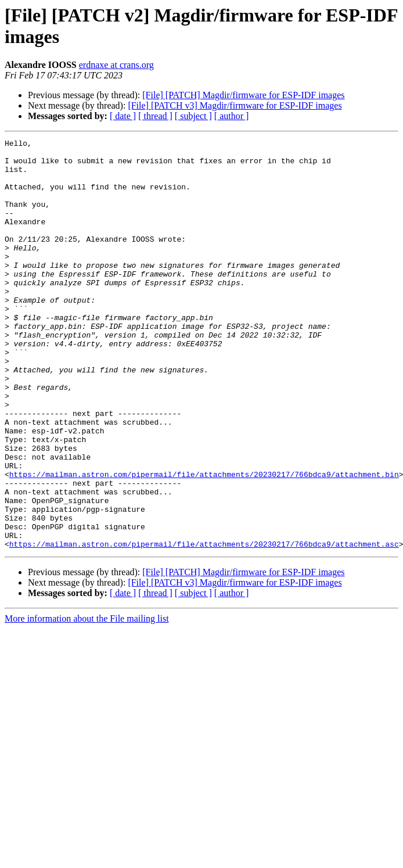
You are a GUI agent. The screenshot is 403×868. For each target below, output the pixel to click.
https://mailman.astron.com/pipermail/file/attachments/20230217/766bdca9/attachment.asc (204, 626)
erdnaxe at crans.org (116, 65)
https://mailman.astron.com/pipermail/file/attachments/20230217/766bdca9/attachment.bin (204, 542)
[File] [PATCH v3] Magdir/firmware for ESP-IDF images (235, 105)
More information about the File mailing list (87, 700)
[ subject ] (193, 116)
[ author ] (232, 116)
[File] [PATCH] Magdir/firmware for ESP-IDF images (243, 95)
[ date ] (123, 116)
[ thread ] (155, 116)
